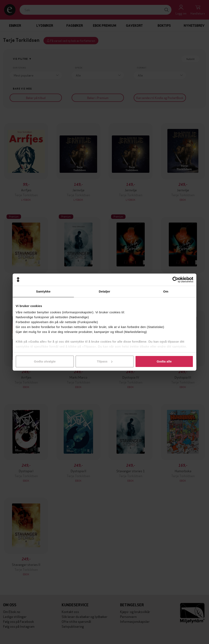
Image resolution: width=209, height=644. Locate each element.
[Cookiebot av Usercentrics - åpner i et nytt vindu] (175, 280)
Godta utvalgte (45, 361)
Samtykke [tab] (43, 291)
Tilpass (105, 361)
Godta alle (164, 361)
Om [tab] (166, 291)
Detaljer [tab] (104, 291)
